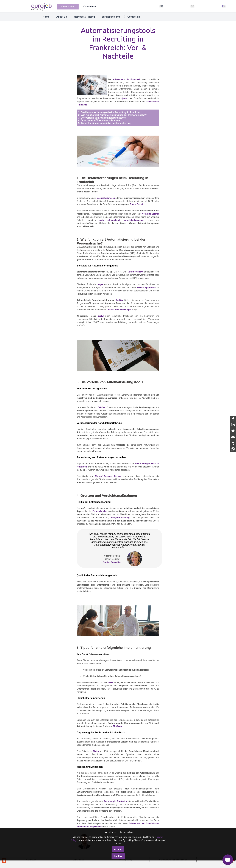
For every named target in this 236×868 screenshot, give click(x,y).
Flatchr (96, 751)
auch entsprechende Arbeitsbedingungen (121, 220)
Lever (110, 682)
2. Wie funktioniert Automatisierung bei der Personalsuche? (112, 115)
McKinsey (117, 726)
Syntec (124, 98)
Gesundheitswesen (106, 198)
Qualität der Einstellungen (119, 310)
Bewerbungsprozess (146, 288)
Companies (68, 7)
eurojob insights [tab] (111, 17)
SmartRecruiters (135, 272)
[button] (228, 860)
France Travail (136, 204)
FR (161, 6)
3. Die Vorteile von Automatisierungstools (102, 118)
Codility (120, 300)
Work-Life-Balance (151, 214)
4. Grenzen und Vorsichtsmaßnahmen (100, 120)
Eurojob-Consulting (120, 518)
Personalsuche (99, 511)
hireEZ (101, 316)
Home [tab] (46, 17)
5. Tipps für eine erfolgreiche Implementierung (105, 123)
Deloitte (101, 407)
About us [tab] (61, 17)
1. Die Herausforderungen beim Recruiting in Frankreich (110, 112)
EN (224, 6)
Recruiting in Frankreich (115, 801)
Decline (118, 856)
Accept (118, 849)
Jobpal (100, 284)
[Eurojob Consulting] (41, 7)
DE (192, 6)
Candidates (90, 7)
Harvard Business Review (108, 476)
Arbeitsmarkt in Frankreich (127, 79)
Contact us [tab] (134, 17)
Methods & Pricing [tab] (84, 17)
